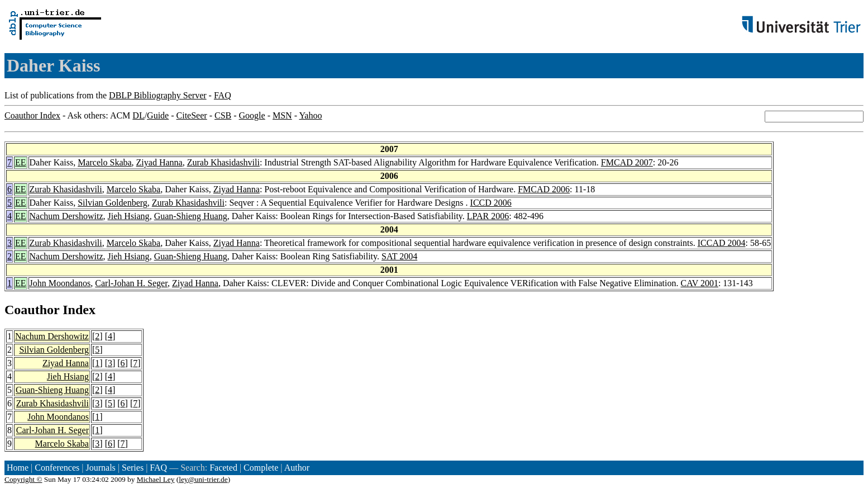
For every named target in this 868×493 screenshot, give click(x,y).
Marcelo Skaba (104, 162)
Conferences (57, 468)
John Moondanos (60, 283)
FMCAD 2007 (627, 162)
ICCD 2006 (491, 203)
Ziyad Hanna (159, 162)
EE (21, 162)
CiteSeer (192, 115)
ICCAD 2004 (722, 243)
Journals (100, 468)
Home (18, 468)
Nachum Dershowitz (66, 216)
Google (252, 115)
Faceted (223, 468)
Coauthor (32, 310)
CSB (223, 115)
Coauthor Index (32, 115)
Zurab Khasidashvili (223, 162)
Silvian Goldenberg (113, 203)
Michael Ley (156, 479)
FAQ (223, 95)
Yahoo (310, 115)
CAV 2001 (699, 283)
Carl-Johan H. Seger (131, 283)
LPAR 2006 (488, 216)
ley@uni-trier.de (203, 479)
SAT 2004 (399, 256)
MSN (282, 115)
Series (133, 468)
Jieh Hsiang (129, 216)
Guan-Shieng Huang (191, 216)
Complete (261, 468)
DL (138, 115)
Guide (158, 115)
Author (297, 468)
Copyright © (23, 479)
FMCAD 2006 (544, 189)
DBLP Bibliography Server (158, 95)
